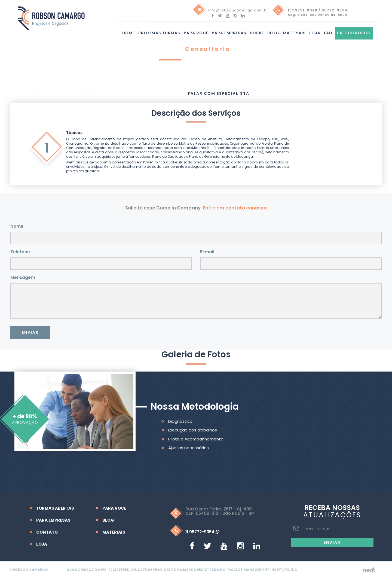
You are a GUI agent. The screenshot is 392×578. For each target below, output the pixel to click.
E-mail (207, 252)
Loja (315, 33)
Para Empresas (229, 33)
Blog (273, 33)
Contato (47, 532)
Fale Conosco (354, 33)
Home (128, 33)
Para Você (114, 508)
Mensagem (23, 277)
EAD (328, 33)
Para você (196, 33)
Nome (17, 226)
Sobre (257, 33)
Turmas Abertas (55, 508)
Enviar (30, 332)
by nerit (368, 570)
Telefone (20, 252)
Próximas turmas (159, 33)
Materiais (294, 33)
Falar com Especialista (219, 93)
